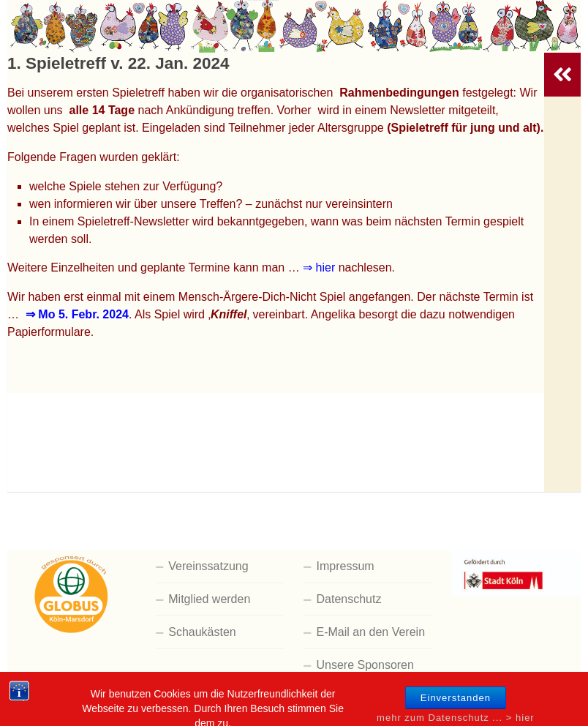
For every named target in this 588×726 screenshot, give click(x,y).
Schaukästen (202, 632)
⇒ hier (319, 267)
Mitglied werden (209, 599)
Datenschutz (349, 599)
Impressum (346, 566)
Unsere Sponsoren (365, 665)
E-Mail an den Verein (371, 632)
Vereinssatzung (208, 566)
